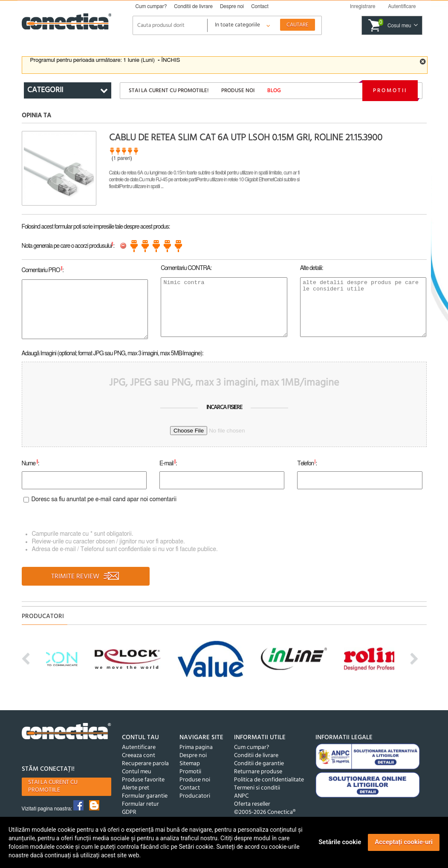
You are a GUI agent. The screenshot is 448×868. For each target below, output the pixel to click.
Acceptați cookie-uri (404, 842)
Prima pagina (196, 748)
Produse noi (238, 91)
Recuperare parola (145, 764)
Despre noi (232, 6)
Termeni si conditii (257, 788)
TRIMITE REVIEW (85, 577)
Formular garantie (145, 796)
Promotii (390, 91)
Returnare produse (258, 772)
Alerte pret (136, 788)
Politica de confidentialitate (269, 780)
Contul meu (137, 772)
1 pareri (122, 158)
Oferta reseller (252, 804)
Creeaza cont (139, 756)
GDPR (129, 812)
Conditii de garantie (259, 764)
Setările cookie (340, 842)
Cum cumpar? (151, 6)
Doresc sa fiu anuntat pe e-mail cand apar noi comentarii (104, 499)
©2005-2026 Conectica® (265, 812)
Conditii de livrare (193, 6)
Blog (274, 91)
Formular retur (140, 804)
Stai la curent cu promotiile (53, 786)
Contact (260, 6)
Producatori (195, 796)
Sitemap (190, 764)
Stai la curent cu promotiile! (169, 91)
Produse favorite (143, 780)
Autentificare (139, 748)
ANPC (241, 796)
